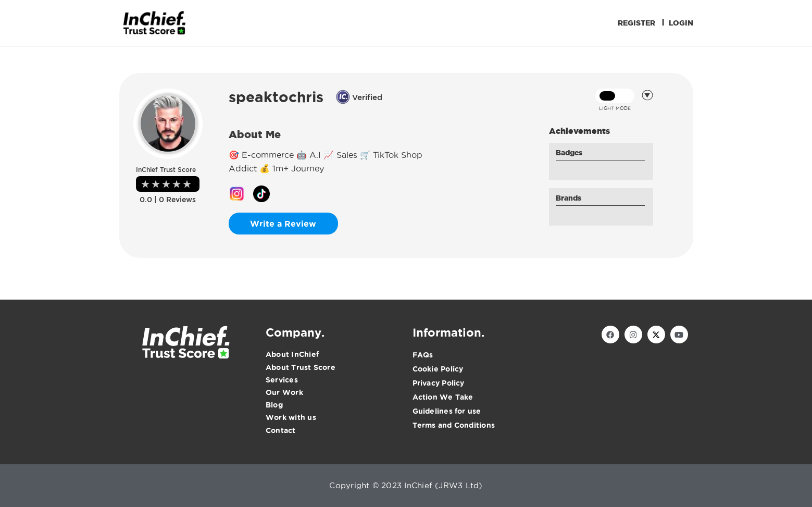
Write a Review (283, 224)
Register (636, 23)
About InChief (292, 354)
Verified (359, 97)
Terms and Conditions (454, 425)
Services (282, 380)
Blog (274, 405)
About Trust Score (301, 367)
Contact (281, 430)
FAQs (423, 355)
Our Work (284, 392)
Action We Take (443, 397)
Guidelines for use (447, 411)
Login (681, 23)
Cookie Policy (438, 369)
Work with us (291, 417)
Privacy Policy (439, 383)
